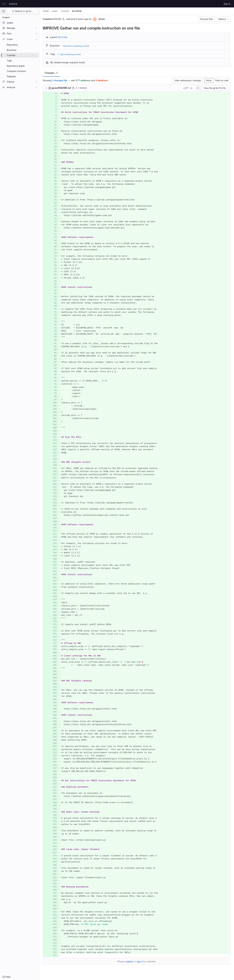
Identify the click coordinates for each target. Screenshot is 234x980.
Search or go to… (22, 11)
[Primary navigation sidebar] (4, 11)
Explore (13, 4)
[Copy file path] (74, 88)
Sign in (227, 4)
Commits (66, 11)
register (129, 961)
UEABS (46, 11)
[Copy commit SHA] (64, 19)
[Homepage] (4, 4)
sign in (140, 961)
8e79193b (77, 11)
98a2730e (63, 37)
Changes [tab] (52, 73)
